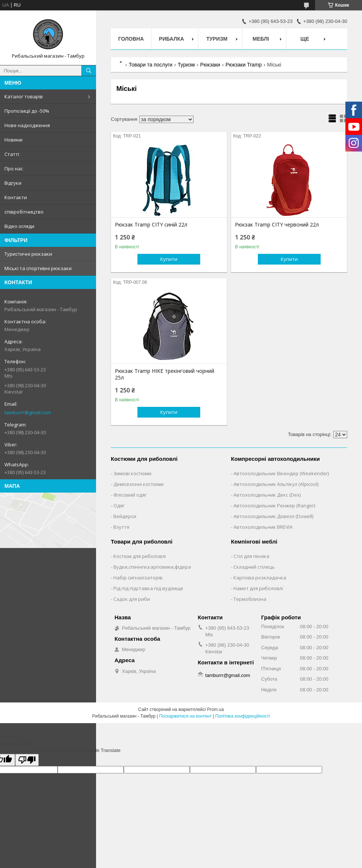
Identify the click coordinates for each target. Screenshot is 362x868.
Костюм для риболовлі (140, 556)
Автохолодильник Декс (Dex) (267, 495)
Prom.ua (216, 709)
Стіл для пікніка (251, 556)
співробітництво (24, 212)
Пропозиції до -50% (27, 111)
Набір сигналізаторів (138, 578)
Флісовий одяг (130, 495)
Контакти (16, 197)
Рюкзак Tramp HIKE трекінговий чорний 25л (165, 374)
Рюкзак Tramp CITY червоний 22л (277, 225)
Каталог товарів (24, 96)
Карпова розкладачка (260, 578)
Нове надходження (27, 125)
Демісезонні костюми (139, 484)
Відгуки (13, 183)
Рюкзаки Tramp (244, 65)
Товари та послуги (150, 65)
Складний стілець (254, 567)
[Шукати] (89, 71)
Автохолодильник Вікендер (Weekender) (281, 473)
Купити (169, 259)
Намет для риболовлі (258, 588)
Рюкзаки (210, 65)
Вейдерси (125, 516)
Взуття (121, 527)
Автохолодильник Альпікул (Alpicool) (276, 484)
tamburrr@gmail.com (28, 412)
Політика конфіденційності (243, 716)
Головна (131, 39)
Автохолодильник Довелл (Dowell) (273, 516)
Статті (12, 154)
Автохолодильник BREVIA (263, 527)
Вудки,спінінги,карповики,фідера (152, 567)
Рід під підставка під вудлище (148, 588)
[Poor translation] (27, 760)
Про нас (14, 169)
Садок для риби (132, 599)
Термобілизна (250, 599)
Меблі (261, 39)
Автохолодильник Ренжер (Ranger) (274, 506)
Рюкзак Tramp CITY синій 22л (151, 225)
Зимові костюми (132, 473)
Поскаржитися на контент (185, 716)
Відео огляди (19, 226)
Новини (13, 140)
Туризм (217, 39)
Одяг (119, 506)
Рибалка (171, 39)
